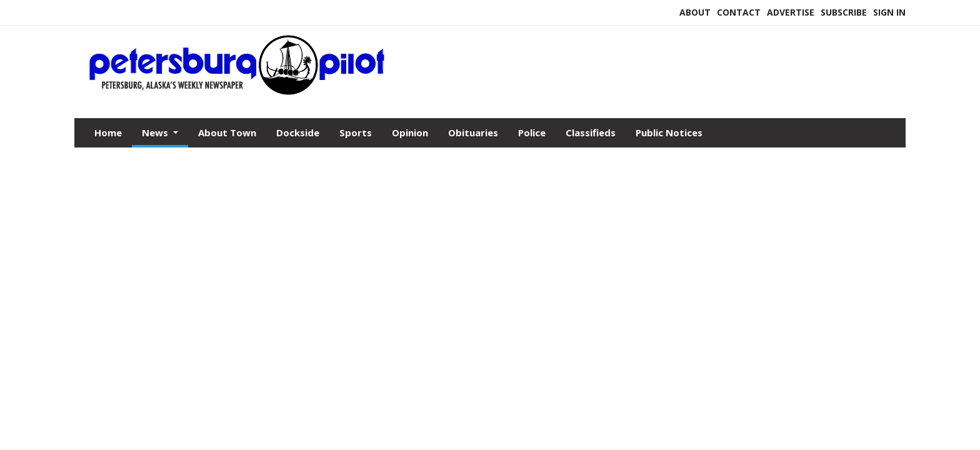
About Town (227, 132)
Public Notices (669, 132)
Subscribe (844, 12)
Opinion (410, 132)
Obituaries (473, 132)
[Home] (237, 92)
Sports (356, 132)
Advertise (791, 12)
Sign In (889, 12)
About (695, 12)
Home (108, 132)
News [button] (156, 132)
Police (532, 132)
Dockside (298, 132)
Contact (739, 12)
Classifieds (591, 132)
